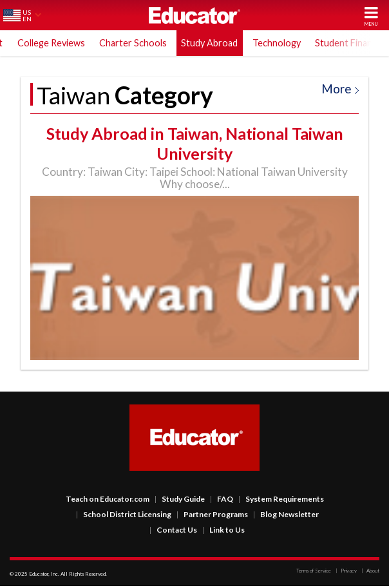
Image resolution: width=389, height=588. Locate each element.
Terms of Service (314, 573)
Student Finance (348, 43)
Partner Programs (212, 516)
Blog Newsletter (286, 516)
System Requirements (281, 501)
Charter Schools (133, 43)
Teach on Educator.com (108, 501)
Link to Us (223, 532)
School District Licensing (124, 516)
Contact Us (173, 532)
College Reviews (51, 43)
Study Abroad (209, 43)
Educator (194, 15)
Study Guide (180, 501)
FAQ (222, 501)
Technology (277, 43)
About (370, 573)
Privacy (346, 573)
